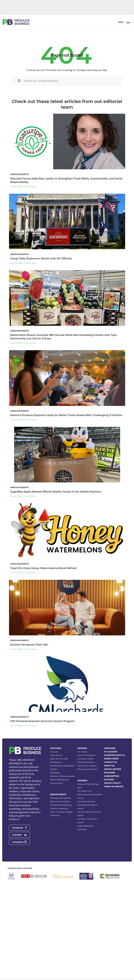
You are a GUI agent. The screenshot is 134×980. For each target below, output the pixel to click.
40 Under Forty (85, 870)
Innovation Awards (86, 880)
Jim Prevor (82, 831)
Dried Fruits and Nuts (60, 880)
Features (54, 831)
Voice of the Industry (87, 845)
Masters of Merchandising (62, 855)
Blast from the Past (59, 838)
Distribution (56, 841)
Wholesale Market (86, 841)
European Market (86, 838)
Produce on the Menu (88, 848)
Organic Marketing (59, 887)
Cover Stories (56, 834)
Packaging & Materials (60, 877)
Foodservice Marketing (61, 884)
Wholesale (55, 852)
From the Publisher (87, 834)
